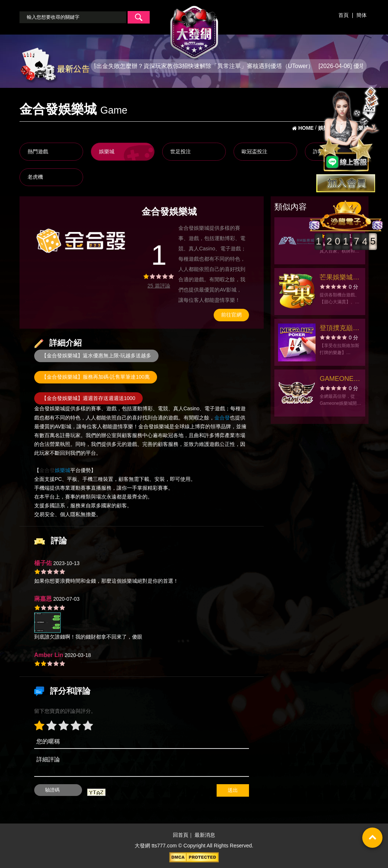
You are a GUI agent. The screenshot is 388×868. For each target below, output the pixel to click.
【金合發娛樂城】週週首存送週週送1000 (88, 398)
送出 (233, 790)
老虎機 (35, 177)
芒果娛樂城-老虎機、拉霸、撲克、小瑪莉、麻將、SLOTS (339, 278)
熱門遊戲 (38, 151)
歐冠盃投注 (254, 151)
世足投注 (181, 151)
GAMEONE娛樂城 (340, 380)
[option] (83, 240)
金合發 (42, 409)
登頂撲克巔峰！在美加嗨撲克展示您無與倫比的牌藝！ (339, 329)
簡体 (362, 15)
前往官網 (231, 315)
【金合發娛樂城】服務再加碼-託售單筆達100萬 (96, 377)
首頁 (343, 15)
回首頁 (181, 835)
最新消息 (205, 835)
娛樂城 (107, 151)
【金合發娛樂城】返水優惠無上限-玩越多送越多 (97, 356)
